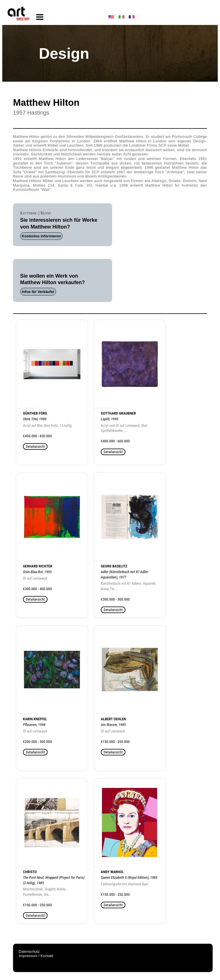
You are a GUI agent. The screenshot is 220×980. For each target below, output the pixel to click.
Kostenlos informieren (41, 236)
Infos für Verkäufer (38, 292)
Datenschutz (29, 952)
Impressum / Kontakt (36, 956)
